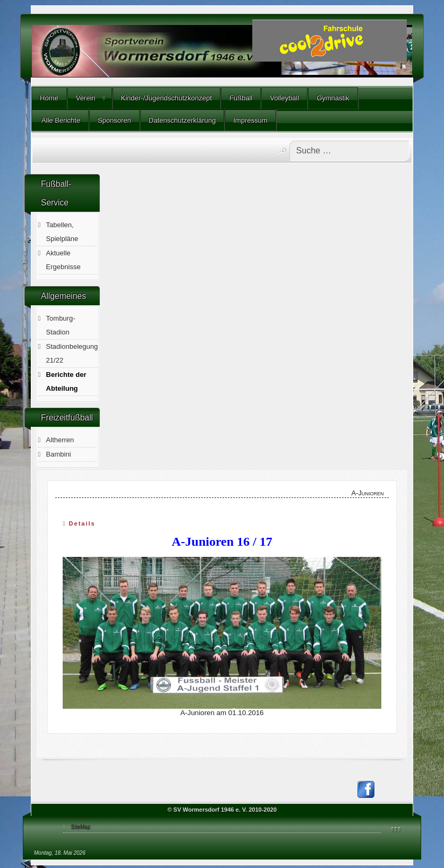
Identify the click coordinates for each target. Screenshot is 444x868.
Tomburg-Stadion (61, 325)
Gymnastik (333, 98)
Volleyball (284, 98)
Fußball (241, 98)
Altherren (60, 440)
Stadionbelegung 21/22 (72, 353)
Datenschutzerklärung (182, 120)
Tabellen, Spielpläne (62, 232)
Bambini (59, 454)
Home (49, 98)
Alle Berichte (60, 120)
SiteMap (81, 827)
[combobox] (349, 151)
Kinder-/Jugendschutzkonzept (166, 98)
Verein (86, 98)
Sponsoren (114, 120)
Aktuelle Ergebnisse (63, 260)
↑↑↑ (396, 828)
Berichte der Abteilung (66, 381)
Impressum (250, 120)
